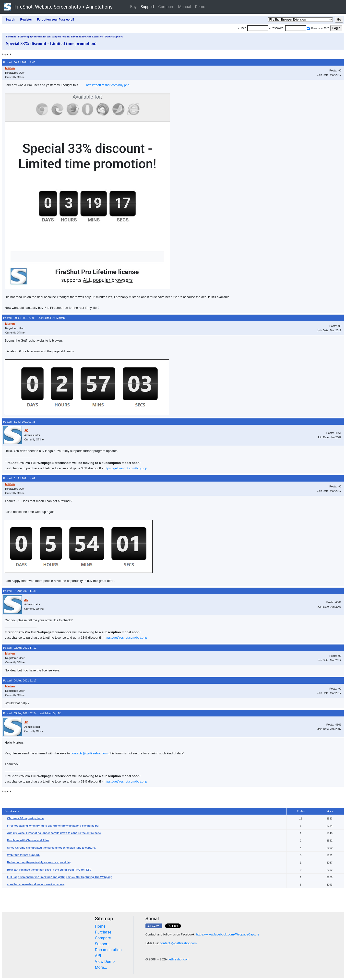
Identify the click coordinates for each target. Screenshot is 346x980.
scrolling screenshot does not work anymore (36, 884)
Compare (166, 7)
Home (100, 926)
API (98, 956)
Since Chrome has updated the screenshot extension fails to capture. (51, 848)
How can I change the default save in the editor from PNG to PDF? (49, 870)
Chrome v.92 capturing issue (25, 818)
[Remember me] (308, 28)
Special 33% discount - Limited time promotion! (51, 44)
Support (147, 7)
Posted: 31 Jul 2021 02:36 (19, 422)
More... (101, 967)
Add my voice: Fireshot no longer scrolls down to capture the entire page (54, 833)
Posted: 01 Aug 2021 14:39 (20, 591)
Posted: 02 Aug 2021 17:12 (20, 648)
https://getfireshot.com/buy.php (108, 85)
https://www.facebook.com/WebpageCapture (227, 934)
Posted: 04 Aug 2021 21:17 (20, 680)
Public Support (114, 36)
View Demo (105, 962)
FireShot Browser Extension (87, 36)
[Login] (258, 28)
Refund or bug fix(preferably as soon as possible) (39, 862)
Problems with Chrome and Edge (28, 840)
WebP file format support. (23, 855)
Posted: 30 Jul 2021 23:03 (19, 318)
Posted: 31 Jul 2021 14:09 (19, 478)
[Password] (296, 28)
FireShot (58, 7)
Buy (133, 7)
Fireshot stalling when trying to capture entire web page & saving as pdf (53, 826)
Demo (200, 7)
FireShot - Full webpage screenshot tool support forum (37, 36)
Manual (185, 7)
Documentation (108, 950)
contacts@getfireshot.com (89, 753)
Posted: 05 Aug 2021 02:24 (20, 713)
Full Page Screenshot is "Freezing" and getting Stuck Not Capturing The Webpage (60, 877)
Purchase (103, 932)
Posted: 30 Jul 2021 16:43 (19, 62)
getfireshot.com (179, 959)
